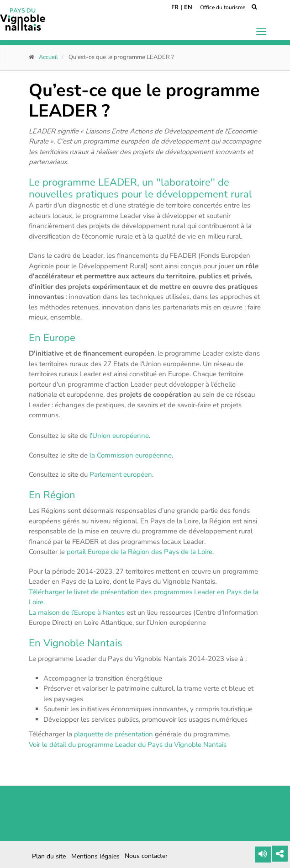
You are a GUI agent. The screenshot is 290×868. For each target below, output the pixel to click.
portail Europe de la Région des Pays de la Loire (140, 552)
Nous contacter (146, 856)
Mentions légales (95, 856)
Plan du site (49, 856)
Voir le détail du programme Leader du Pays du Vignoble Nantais (128, 745)
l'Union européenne (119, 436)
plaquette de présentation (113, 734)
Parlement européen (121, 474)
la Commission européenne (131, 455)
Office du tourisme (223, 7)
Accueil (48, 57)
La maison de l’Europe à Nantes (77, 612)
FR (175, 7)
